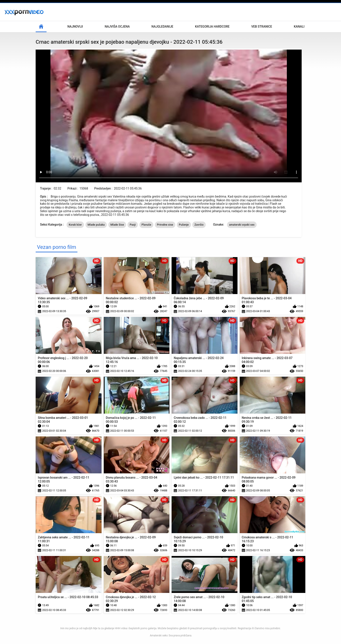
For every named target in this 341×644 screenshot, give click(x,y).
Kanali (299, 27)
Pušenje (184, 225)
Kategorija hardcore (212, 27)
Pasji (133, 225)
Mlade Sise (117, 225)
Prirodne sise (165, 225)
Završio (199, 225)
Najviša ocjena (117, 27)
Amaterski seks (159, 636)
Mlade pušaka (96, 225)
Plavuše (146, 225)
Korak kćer (75, 225)
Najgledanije (162, 27)
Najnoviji (75, 27)
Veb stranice (262, 27)
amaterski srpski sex (242, 225)
